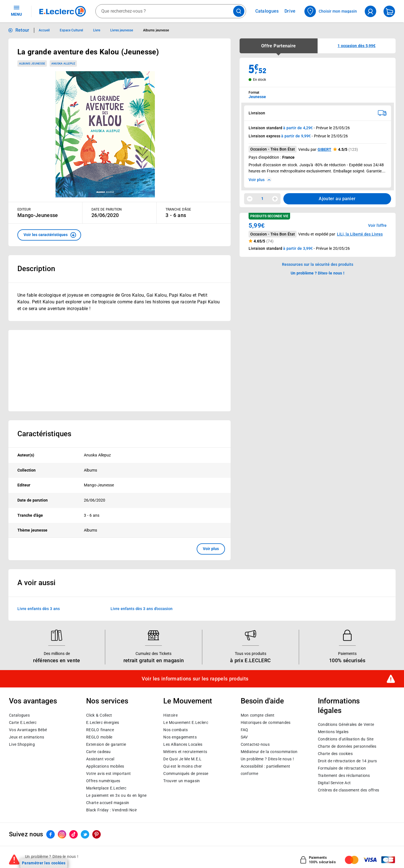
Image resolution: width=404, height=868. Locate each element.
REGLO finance (100, 730)
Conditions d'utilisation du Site (346, 739)
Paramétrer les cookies (44, 863)
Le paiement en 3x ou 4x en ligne (116, 795)
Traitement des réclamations (344, 775)
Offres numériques (103, 781)
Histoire (170, 715)
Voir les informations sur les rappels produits (195, 679)
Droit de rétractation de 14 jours (347, 761)
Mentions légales (333, 732)
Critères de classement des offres (349, 790)
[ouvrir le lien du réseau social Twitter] (85, 834)
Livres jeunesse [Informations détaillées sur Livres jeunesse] (122, 30)
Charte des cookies (335, 754)
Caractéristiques (44, 434)
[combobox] (171, 11)
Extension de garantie (106, 744)
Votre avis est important (108, 773)
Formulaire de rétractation (342, 768)
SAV (244, 737)
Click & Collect (99, 715)
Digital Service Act (334, 783)
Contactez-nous (255, 744)
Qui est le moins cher (183, 766)
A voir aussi (36, 583)
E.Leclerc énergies (103, 722)
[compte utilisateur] (370, 11)
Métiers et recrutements (185, 751)
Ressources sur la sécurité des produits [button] (318, 264)
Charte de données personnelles (347, 746)
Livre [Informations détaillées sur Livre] (97, 30)
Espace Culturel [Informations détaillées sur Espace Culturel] (71, 30)
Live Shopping (22, 744)
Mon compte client (258, 715)
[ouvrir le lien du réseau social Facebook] (50, 834)
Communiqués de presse (186, 773)
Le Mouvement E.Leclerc (186, 722)
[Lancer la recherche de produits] (239, 11)
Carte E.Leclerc (23, 722)
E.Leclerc (106, 788)
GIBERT (324, 149)
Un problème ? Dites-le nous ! (267, 759)
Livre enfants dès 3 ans (39, 609)
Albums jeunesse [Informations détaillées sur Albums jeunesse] (156, 30)
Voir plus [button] (211, 549)
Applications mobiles (105, 766)
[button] (49, 235)
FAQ (245, 730)
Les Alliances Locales (183, 744)
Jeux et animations (27, 737)
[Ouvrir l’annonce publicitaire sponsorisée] (120, 371)
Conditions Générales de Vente (346, 724)
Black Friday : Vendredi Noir (112, 810)
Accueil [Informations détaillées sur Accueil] (44, 30)
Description (36, 269)
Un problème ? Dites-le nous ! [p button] (318, 273)
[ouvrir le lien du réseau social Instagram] (62, 834)
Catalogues (19, 715)
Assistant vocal (100, 759)
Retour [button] (22, 30)
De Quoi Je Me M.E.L (182, 759)
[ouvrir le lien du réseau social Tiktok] (74, 834)
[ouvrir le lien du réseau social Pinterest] (97, 834)
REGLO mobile (99, 737)
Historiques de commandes (266, 722)
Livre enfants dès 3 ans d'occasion (142, 609)
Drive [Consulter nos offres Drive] (290, 11)
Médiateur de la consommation (269, 751)
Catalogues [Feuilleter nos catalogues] (267, 11)
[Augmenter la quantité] (275, 199)
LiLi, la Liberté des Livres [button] (360, 234)
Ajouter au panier (337, 199)
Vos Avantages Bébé (28, 730)
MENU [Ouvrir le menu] (16, 11)
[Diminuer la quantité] (250, 199)
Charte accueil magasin (108, 802)
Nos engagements (180, 737)
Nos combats (175, 730)
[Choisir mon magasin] (331, 11)
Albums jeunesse (32, 64)
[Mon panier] (389, 11)
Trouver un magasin (182, 781)
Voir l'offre (377, 225)
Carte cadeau (98, 751)
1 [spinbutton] (262, 198)
